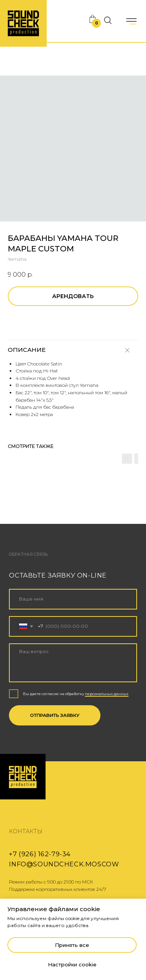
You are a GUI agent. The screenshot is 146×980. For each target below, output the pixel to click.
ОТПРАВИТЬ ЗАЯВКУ (55, 715)
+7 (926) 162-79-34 (40, 854)
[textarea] (73, 663)
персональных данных (107, 694)
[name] (73, 599)
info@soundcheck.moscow (64, 864)
